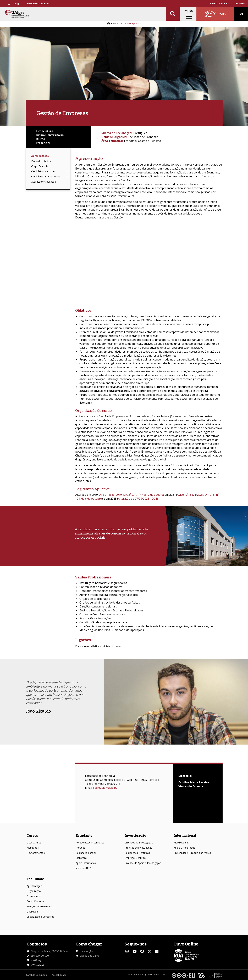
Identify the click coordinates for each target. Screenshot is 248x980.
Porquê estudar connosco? (91, 843)
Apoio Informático (86, 863)
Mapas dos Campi (90, 956)
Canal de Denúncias (36, 975)
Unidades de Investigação (139, 843)
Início (113, 24)
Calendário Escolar (86, 853)
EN (241, 14)
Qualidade (32, 912)
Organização (34, 891)
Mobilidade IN (181, 843)
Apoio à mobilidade (184, 848)
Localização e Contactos (40, 917)
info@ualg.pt (37, 960)
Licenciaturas (34, 843)
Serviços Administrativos (40, 906)
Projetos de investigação (138, 848)
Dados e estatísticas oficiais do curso (99, 646)
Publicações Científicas (137, 853)
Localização (86, 951)
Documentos (34, 896)
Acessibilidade (59, 975)
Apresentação (40, 156)
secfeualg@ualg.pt (105, 788)
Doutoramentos (36, 853)
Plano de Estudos (41, 161)
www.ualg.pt (37, 965)
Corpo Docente (40, 166)
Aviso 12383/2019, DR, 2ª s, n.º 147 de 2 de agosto (131, 495)
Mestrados (33, 848)
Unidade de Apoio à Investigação (143, 863)
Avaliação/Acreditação (44, 182)
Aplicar (173, 14)
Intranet (240, 3)
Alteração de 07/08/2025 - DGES (138, 499)
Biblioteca (81, 858)
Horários (80, 848)
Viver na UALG (84, 868)
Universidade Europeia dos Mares (192, 853)
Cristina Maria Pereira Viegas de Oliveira (194, 784)
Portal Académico (220, 3)
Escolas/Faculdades (38, 3)
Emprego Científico (135, 858)
